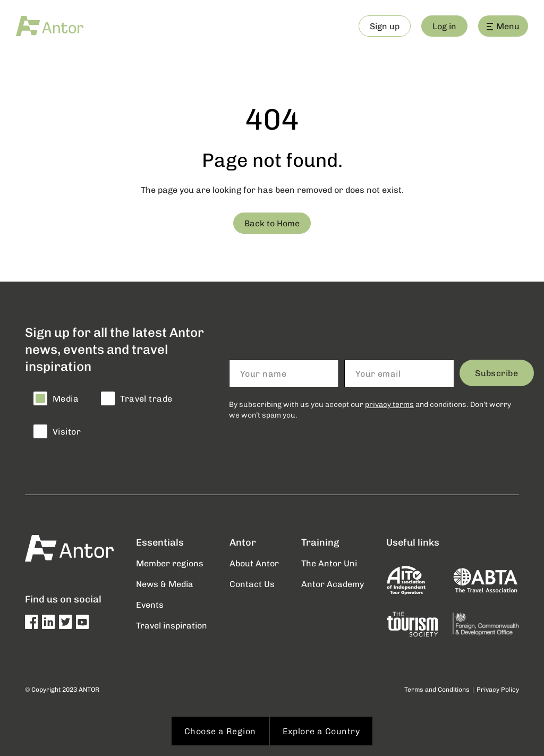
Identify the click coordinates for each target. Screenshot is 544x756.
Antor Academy (333, 584)
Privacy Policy (498, 689)
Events (150, 604)
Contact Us (252, 584)
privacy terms (389, 404)
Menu (503, 26)
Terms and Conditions (437, 689)
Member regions (170, 563)
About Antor (254, 563)
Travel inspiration (172, 625)
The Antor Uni (329, 563)
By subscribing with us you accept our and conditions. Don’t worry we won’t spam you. (370, 409)
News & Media (165, 584)
